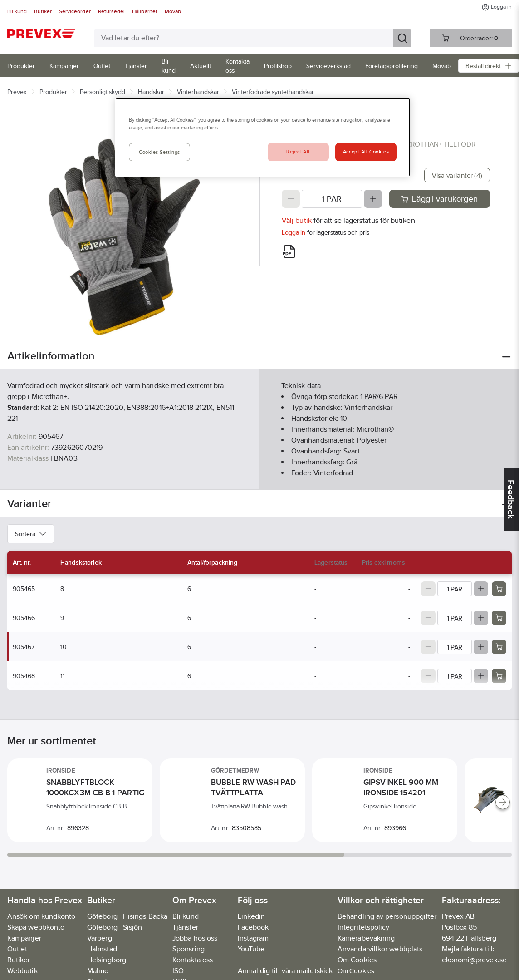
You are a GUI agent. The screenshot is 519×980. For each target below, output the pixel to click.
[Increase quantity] (373, 199)
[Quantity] (332, 199)
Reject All (298, 152)
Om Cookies (356, 971)
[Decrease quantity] (291, 199)
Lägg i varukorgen (439, 199)
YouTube (251, 949)
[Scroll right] (503, 802)
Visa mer (259, 475)
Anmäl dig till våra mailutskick (285, 971)
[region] (263, 137)
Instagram (253, 938)
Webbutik (22, 971)
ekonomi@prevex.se (474, 960)
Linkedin (252, 916)
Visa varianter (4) (457, 175)
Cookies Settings (159, 152)
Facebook (253, 927)
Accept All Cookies (366, 152)
